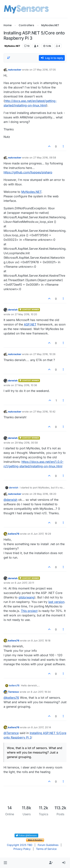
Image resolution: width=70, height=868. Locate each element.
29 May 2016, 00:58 (26, 443)
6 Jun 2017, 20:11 (24, 583)
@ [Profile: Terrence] (11, 733)
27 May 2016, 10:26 (44, 354)
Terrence (13, 692)
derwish (13, 310)
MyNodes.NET (12, 46)
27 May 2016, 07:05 (45, 70)
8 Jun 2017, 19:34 (41, 692)
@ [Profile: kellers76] (11, 698)
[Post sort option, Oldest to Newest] (9, 58)
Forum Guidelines (48, 845)
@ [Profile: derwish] (10, 500)
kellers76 (14, 534)
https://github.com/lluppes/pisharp (28, 172)
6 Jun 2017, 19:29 (41, 534)
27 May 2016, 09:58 (45, 158)
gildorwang (26, 597)
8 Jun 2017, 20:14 (41, 727)
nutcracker (15, 70)
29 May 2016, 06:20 (45, 494)
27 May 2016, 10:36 (26, 385)
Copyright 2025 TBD (20, 845)
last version (56, 602)
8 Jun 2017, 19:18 (41, 641)
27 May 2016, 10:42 (44, 412)
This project (29, 611)
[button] (5, 863)
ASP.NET (30, 324)
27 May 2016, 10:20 (26, 314)
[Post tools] (63, 146)
